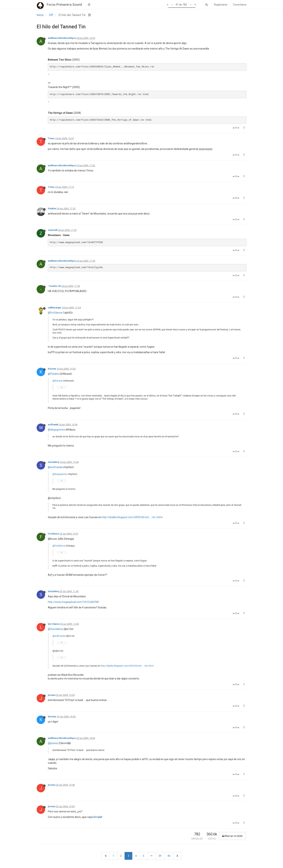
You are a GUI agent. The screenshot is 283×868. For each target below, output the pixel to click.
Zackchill (53, 230)
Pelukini (52, 209)
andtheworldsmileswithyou (62, 38)
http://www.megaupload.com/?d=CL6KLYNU (73, 602)
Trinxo (51, 138)
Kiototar (52, 369)
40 (169, 856)
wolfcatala (53, 425)
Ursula (97, 817)
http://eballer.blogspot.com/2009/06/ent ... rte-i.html (132, 517)
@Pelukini (54, 374)
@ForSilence (55, 313)
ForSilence (53, 534)
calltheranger (55, 308)
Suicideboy (54, 462)
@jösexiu (53, 743)
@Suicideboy (55, 629)
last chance (54, 624)
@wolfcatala (55, 467)
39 (160, 856)
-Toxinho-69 (54, 286)
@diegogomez (56, 430)
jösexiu (52, 695)
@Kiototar (58, 381)
